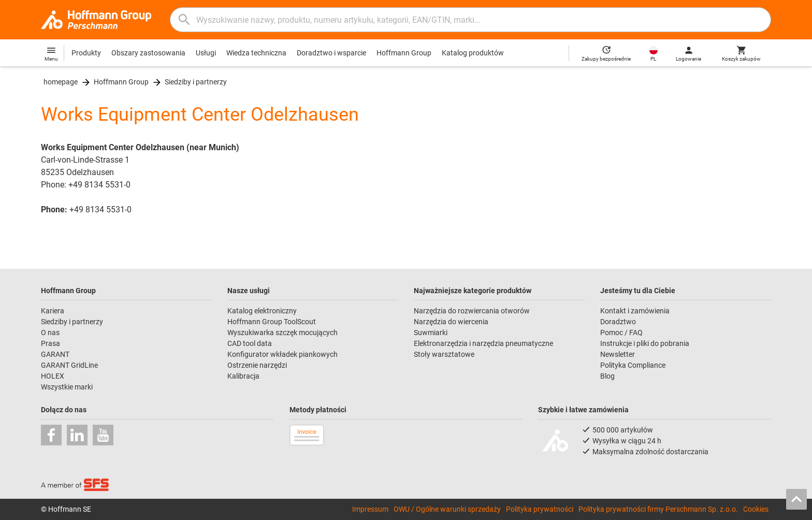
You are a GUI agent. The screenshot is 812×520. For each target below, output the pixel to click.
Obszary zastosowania (148, 53)
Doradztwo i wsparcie (331, 53)
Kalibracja (243, 376)
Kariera (53, 311)
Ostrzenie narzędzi (257, 365)
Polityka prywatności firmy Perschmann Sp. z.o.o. (658, 509)
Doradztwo (618, 322)
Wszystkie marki (67, 387)
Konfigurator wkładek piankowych (282, 354)
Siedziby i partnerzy (196, 82)
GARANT (55, 354)
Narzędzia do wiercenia (451, 322)
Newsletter (618, 354)
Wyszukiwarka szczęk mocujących (282, 333)
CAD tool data (250, 343)
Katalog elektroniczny (262, 311)
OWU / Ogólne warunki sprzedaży (447, 509)
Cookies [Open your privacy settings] (756, 509)
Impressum (370, 509)
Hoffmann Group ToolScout (272, 322)
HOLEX (53, 376)
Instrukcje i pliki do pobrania (645, 343)
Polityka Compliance (633, 365)
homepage (61, 82)
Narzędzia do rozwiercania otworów (472, 311)
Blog (607, 376)
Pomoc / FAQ (621, 333)
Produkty (86, 53)
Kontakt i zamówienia (635, 311)
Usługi (206, 53)
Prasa (50, 343)
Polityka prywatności (540, 509)
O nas (50, 333)
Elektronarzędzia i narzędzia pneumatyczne (483, 343)
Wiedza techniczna (256, 53)
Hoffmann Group (404, 53)
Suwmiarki (431, 333)
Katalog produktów (473, 53)
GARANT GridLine (69, 365)
